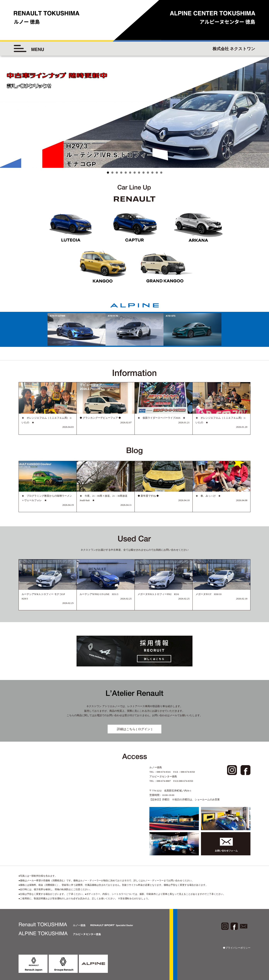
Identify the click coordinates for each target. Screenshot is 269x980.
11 (152, 173)
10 (148, 173)
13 (161, 173)
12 (157, 173)
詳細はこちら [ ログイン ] (134, 729)
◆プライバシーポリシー (237, 948)
